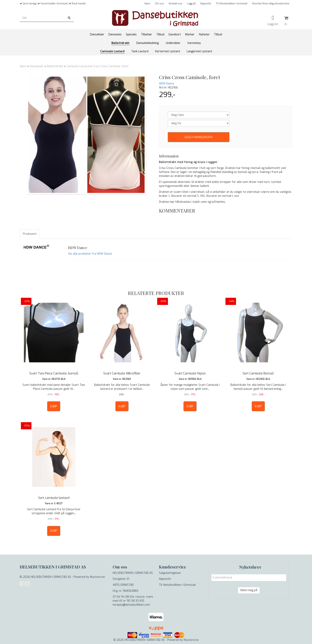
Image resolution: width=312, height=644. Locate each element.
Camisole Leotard (78, 66)
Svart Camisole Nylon (190, 373)
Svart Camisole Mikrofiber (122, 373)
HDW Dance (167, 84)
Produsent (30, 234)
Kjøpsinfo (206, 4)
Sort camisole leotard (54, 498)
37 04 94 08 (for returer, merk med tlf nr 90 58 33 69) (133, 599)
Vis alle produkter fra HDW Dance (90, 254)
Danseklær (37, 66)
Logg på (191, 4)
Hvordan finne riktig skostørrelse (271, 4)
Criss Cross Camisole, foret (111, 66)
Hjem (147, 4)
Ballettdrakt (55, 66)
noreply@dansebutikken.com (131, 605)
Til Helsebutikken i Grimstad (232, 4)
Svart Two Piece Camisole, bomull (54, 373)
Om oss (159, 4)
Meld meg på (249, 590)
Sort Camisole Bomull (258, 373)
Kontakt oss (175, 4)
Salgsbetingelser (170, 573)
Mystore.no (97, 577)
